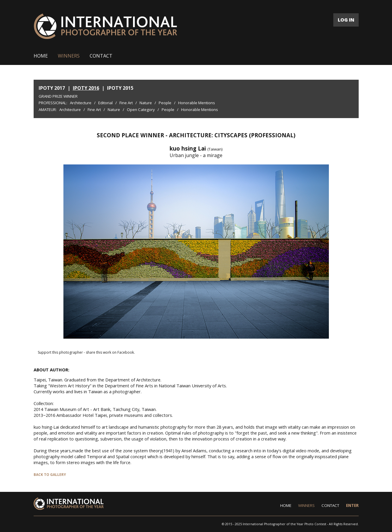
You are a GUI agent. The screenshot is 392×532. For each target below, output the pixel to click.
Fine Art (126, 103)
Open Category (141, 110)
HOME (41, 56)
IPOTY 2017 (52, 88)
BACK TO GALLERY (50, 475)
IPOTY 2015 (120, 88)
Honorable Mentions (197, 103)
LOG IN (346, 20)
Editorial (105, 103)
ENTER (352, 505)
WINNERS (69, 56)
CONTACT (101, 56)
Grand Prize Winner (58, 96)
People (165, 103)
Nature (146, 103)
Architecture (81, 103)
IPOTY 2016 (86, 88)
